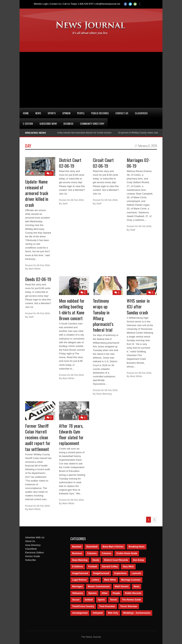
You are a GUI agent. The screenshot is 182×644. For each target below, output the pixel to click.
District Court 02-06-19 (70, 163)
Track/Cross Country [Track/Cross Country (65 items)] (83, 606)
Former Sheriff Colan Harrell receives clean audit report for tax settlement (38, 437)
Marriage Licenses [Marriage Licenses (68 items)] (131, 580)
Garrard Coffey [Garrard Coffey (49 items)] (110, 567)
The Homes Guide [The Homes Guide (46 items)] (131, 600)
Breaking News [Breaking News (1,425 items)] (137, 547)
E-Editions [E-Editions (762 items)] (78, 567)
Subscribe (31, 560)
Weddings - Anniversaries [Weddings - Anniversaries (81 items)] (137, 613)
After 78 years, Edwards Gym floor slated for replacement (71, 434)
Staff (65, 204)
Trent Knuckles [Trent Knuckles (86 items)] (107, 606)
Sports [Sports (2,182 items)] (101, 600)
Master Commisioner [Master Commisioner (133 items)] (99, 586)
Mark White (35, 269)
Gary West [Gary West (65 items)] (128, 567)
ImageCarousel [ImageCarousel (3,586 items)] (80, 573)
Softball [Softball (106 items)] (89, 600)
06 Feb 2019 (43, 265)
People (81, 113)
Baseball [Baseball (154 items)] (77, 547)
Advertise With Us (35, 537)
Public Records (100, 113)
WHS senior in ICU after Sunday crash (138, 306)
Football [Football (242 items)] (93, 567)
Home (26, 113)
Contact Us (55, 4)
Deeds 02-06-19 (38, 279)
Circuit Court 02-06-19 (103, 163)
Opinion (66, 113)
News (38, 113)
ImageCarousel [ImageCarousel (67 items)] (101, 573)
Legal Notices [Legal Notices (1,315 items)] (79, 580)
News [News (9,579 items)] (136, 586)
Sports (52, 113)
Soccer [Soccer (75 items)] (76, 600)
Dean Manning (104, 394)
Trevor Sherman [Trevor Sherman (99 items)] (129, 606)
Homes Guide (32, 556)
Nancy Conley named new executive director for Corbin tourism (82, 133)
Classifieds (141, 113)
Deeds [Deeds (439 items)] (96, 560)
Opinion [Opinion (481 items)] (92, 593)
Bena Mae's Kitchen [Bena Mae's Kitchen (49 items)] (113, 547)
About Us (30, 541)
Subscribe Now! (48, 123)
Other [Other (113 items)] (105, 593)
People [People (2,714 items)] (116, 593)
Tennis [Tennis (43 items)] (114, 600)
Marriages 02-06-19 (138, 163)
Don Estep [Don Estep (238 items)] (139, 560)
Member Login (41, 4)
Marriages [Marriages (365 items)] (78, 586)
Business (68, 123)
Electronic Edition (34, 553)
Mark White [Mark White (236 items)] (110, 580)
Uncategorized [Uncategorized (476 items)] (80, 613)
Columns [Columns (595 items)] (92, 553)
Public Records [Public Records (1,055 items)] (133, 593)
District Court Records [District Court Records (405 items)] (116, 560)
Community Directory (92, 123)
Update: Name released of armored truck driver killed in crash (37, 193)
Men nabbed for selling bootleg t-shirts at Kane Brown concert (72, 309)
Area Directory (33, 545)
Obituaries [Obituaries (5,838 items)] (78, 593)
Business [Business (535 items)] (77, 553)
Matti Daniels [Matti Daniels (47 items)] (122, 586)
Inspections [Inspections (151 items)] (120, 573)
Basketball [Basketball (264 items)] (92, 547)
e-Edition (28, 123)
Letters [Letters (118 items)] (95, 580)
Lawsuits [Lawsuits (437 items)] (136, 573)
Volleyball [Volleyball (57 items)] (98, 613)
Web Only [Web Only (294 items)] (113, 613)
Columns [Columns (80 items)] (106, 553)
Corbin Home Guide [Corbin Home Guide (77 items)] (127, 553)
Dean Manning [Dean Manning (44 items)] (80, 560)
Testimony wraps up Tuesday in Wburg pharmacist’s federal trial (103, 315)
